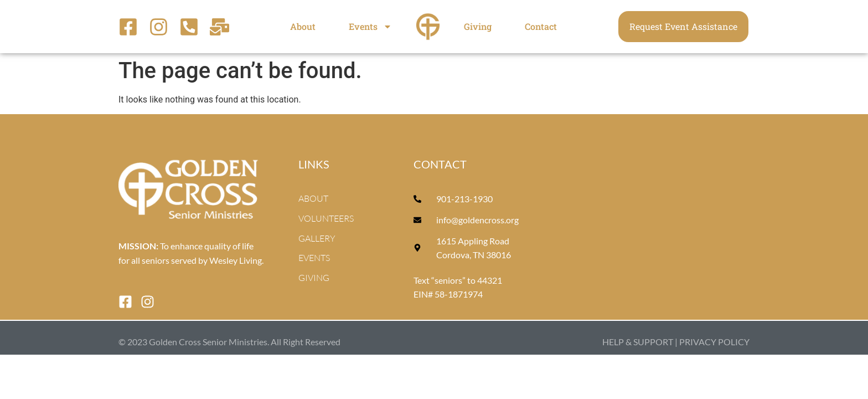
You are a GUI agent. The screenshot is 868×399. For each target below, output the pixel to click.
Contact (541, 26)
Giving (478, 26)
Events (370, 27)
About (303, 26)
